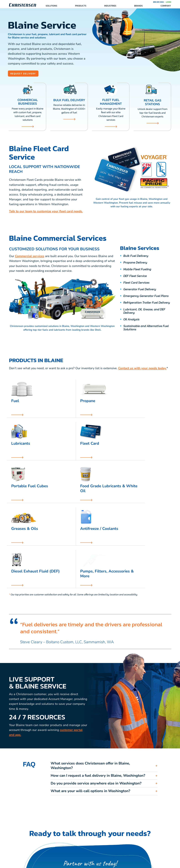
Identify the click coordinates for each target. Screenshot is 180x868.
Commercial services (30, 257)
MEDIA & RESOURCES (145, 846)
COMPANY (166, 6)
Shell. (98, 330)
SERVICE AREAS (113, 846)
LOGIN (168, 2)
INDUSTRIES (110, 6)
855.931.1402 (158, 2)
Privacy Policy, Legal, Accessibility (97, 864)
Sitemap (118, 864)
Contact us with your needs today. (142, 369)
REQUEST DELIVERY (25, 74)
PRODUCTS (81, 6)
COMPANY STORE (143, 851)
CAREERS (80, 851)
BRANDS (138, 6)
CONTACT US (82, 846)
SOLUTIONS (51, 6)
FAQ (107, 851)
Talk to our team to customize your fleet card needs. (46, 212)
